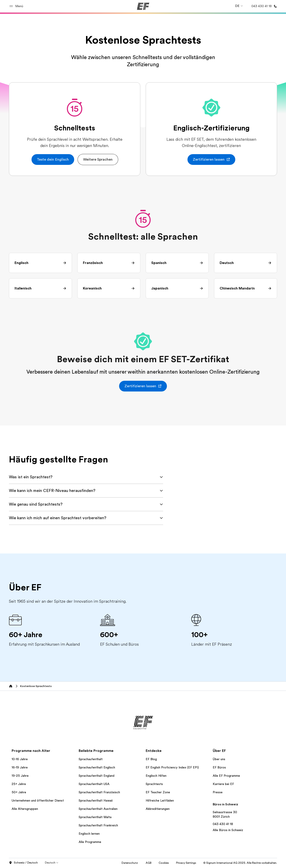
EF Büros (219, 767)
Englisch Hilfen (156, 776)
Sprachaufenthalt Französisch (99, 792)
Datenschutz (130, 863)
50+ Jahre (19, 792)
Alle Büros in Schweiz (228, 830)
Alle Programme (90, 842)
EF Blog (151, 759)
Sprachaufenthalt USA (94, 784)
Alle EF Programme (226, 776)
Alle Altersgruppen (25, 809)
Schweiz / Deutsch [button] (23, 863)
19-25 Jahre (20, 776)
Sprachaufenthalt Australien (98, 809)
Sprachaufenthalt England (97, 776)
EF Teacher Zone (158, 792)
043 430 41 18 (223, 824)
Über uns (219, 759)
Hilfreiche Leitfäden (160, 800)
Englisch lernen (89, 834)
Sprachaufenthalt (91, 759)
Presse (218, 792)
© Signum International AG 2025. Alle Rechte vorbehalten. (240, 863)
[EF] (143, 6)
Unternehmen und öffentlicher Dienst (38, 800)
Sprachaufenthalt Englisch (97, 767)
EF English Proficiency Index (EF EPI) (172, 767)
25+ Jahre (19, 784)
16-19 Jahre (20, 767)
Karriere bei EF (223, 784)
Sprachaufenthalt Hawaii (96, 800)
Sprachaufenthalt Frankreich (98, 825)
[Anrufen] (263, 6)
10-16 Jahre (20, 759)
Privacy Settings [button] (186, 863)
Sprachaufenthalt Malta (95, 817)
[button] (17, 6)
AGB (149, 863)
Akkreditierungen (158, 809)
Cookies (164, 863)
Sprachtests (154, 784)
